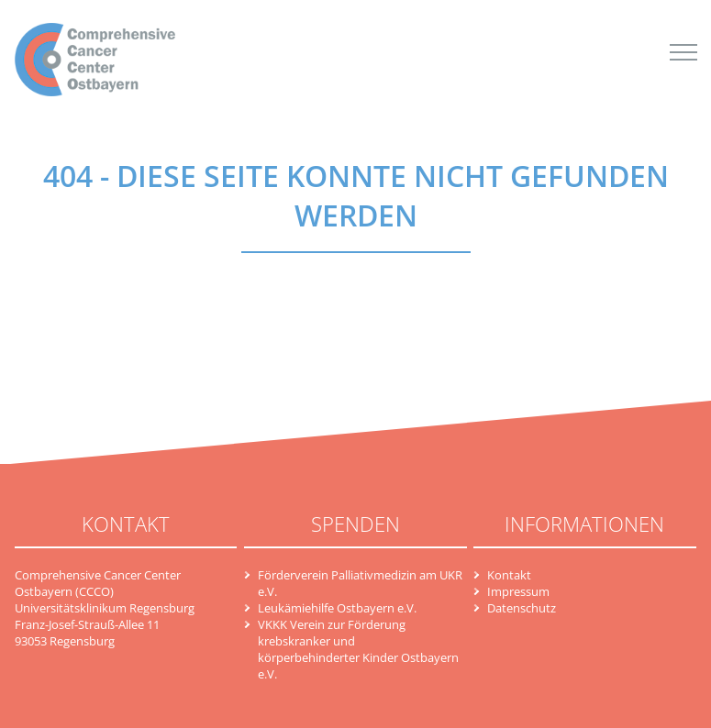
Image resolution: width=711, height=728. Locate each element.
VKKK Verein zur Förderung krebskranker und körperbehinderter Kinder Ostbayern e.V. (358, 649)
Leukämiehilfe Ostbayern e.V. (337, 608)
